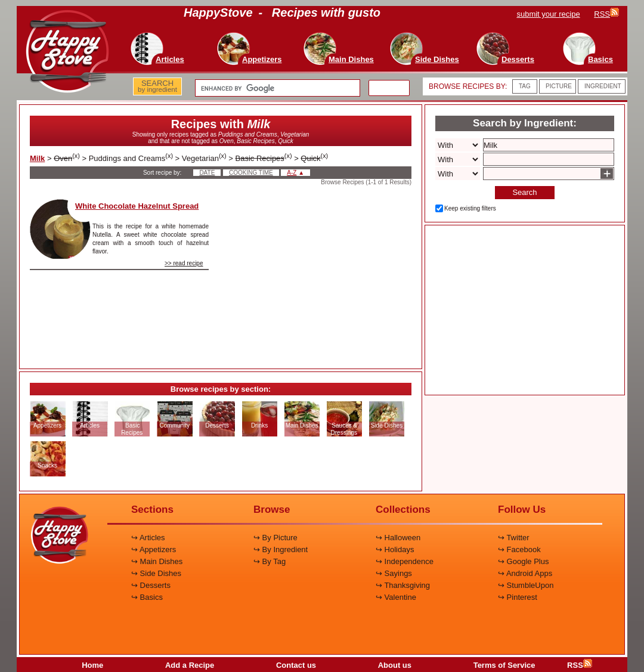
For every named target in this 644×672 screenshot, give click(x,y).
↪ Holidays (395, 549)
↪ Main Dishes (157, 561)
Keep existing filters (470, 208)
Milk (37, 158)
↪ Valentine (396, 597)
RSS (580, 665)
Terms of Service (504, 665)
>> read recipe (184, 263)
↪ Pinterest (518, 597)
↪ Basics (147, 597)
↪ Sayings (394, 573)
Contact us (296, 665)
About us (395, 665)
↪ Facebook (519, 549)
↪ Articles (148, 538)
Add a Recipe (190, 665)
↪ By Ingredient (281, 549)
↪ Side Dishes (156, 573)
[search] (276, 88)
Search (524, 192)
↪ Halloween (398, 538)
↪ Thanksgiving (403, 585)
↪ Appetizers (154, 549)
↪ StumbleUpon (526, 585)
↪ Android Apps (525, 573)
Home (92, 665)
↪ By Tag (270, 561)
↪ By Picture (275, 538)
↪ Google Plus (523, 561)
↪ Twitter (514, 538)
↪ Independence (405, 561)
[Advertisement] (320, 274)
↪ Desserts (151, 585)
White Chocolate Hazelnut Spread (137, 206)
